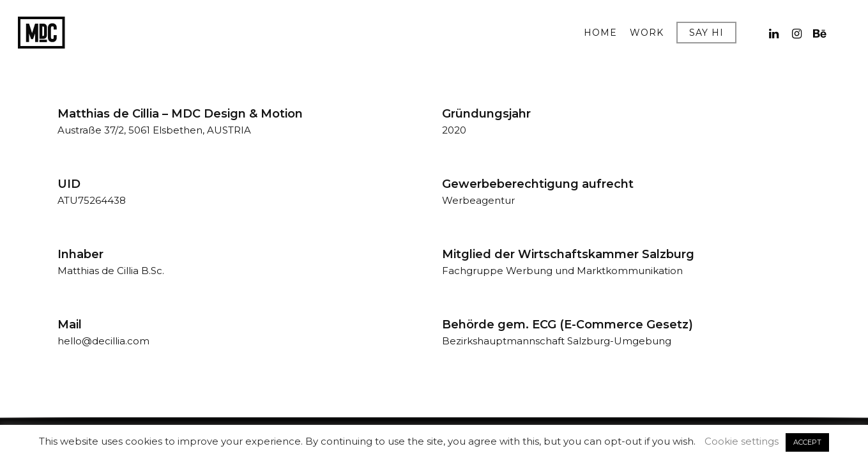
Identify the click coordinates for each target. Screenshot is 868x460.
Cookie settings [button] (742, 441)
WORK (647, 33)
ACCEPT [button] (807, 442)
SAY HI (706, 33)
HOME (600, 33)
